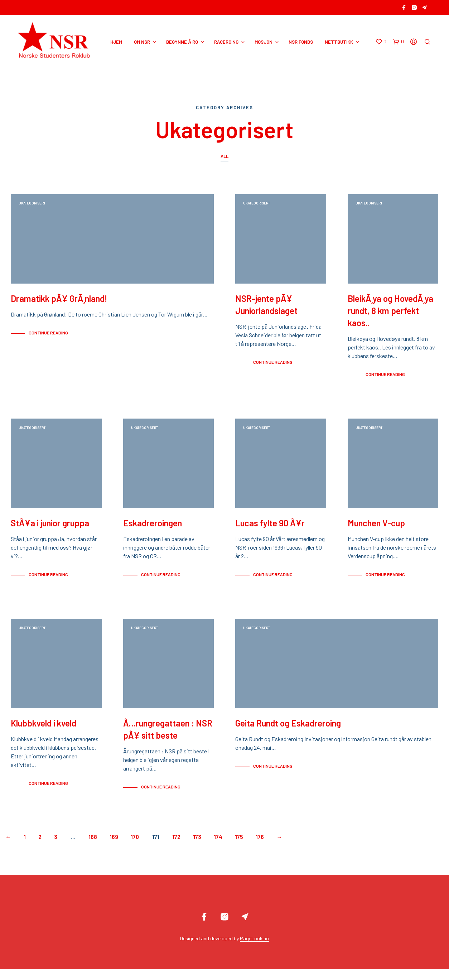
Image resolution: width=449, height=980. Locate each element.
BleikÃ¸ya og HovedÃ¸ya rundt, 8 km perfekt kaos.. (390, 314)
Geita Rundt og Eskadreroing (288, 734)
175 (239, 847)
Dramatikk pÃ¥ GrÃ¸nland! (59, 302)
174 (218, 847)
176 (260, 847)
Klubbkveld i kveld (44, 734)
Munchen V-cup (376, 530)
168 (93, 847)
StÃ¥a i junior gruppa (50, 530)
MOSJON (264, 42)
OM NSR (142, 42)
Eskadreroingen (153, 530)
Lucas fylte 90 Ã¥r (270, 530)
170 (135, 847)
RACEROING (226, 42)
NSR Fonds (301, 42)
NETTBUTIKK (339, 42)
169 (114, 847)
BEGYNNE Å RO (182, 42)
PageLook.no (254, 949)
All (224, 156)
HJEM (116, 42)
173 (197, 847)
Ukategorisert (32, 203)
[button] (381, 42)
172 (176, 847)
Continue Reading (48, 336)
